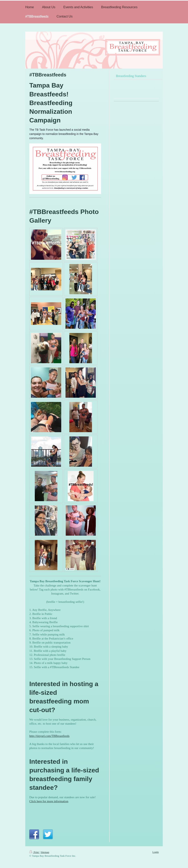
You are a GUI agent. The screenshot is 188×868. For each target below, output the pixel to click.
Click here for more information (49, 801)
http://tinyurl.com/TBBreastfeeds (49, 736)
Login (156, 852)
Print (34, 852)
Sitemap (45, 852)
